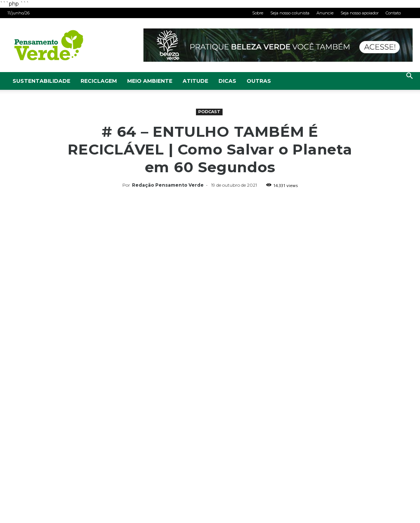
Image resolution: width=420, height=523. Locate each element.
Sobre (258, 13)
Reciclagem (99, 81)
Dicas (227, 81)
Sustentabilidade (41, 81)
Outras (259, 81)
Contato (393, 13)
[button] (409, 77)
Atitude (195, 81)
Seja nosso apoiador (360, 13)
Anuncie (325, 13)
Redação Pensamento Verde (168, 185)
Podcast (209, 112)
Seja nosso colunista (290, 13)
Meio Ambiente (150, 81)
